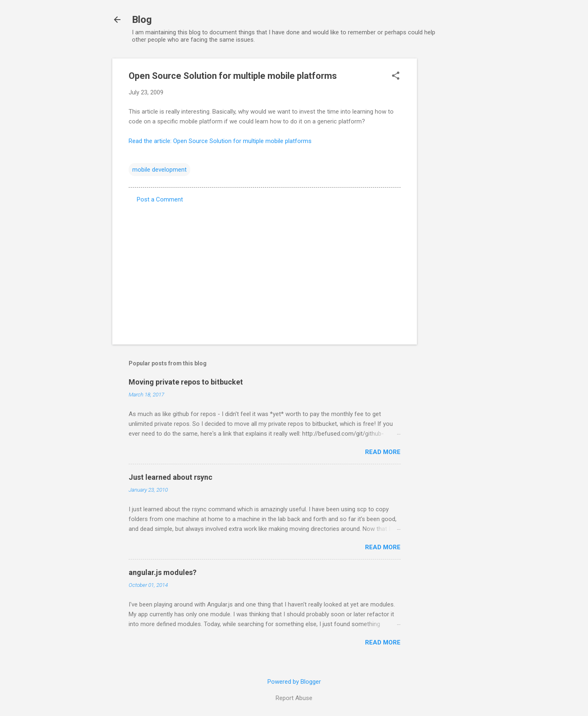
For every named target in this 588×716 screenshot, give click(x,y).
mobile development (159, 170)
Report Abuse (294, 698)
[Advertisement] (450, 181)
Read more (383, 452)
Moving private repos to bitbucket (186, 382)
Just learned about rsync (170, 477)
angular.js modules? (163, 572)
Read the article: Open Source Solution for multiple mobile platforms (220, 141)
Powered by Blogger (294, 682)
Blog (142, 20)
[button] (396, 76)
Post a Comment (160, 199)
